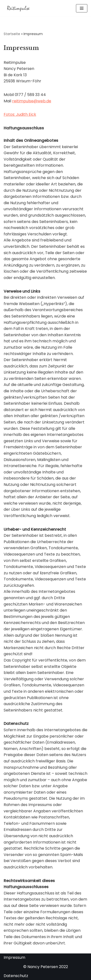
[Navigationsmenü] (82, 8)
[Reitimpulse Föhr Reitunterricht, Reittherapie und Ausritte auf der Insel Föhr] (18, 8)
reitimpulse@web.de (32, 101)
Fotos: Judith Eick (20, 114)
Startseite (12, 34)
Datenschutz (16, 976)
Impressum (14, 957)
